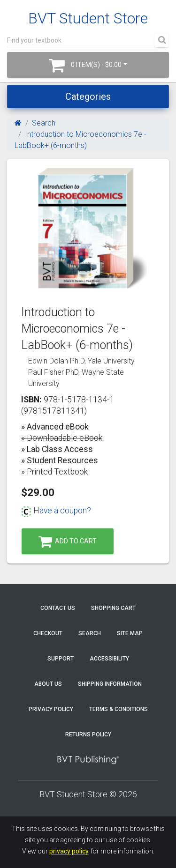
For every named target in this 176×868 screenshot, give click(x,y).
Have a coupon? (56, 511)
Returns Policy (88, 734)
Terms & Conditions (119, 709)
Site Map (130, 633)
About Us (48, 684)
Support (61, 659)
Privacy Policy (51, 709)
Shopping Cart (113, 608)
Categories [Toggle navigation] (88, 96)
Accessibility (109, 659)
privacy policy (69, 851)
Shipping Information (110, 684)
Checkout (48, 633)
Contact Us (58, 608)
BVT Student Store (88, 18)
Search (44, 123)
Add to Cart (68, 542)
